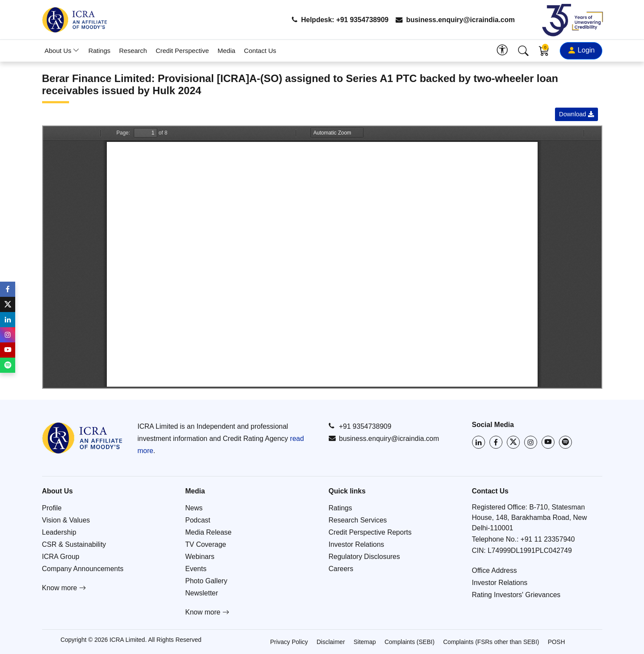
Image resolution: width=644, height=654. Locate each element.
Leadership (59, 532)
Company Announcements (83, 569)
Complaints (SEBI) (409, 642)
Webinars (200, 557)
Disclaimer (331, 642)
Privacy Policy (289, 642)
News (194, 508)
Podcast (198, 520)
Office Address (495, 570)
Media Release (209, 532)
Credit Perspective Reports (370, 532)
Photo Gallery (206, 581)
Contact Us (260, 51)
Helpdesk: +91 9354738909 (340, 20)
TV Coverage (206, 544)
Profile (52, 508)
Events (196, 569)
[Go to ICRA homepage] (82, 438)
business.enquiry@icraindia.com (455, 20)
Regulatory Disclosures (365, 557)
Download (576, 114)
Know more (64, 588)
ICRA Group (61, 557)
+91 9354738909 (360, 426)
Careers (341, 569)
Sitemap (365, 642)
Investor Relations (357, 544)
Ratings (99, 51)
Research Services (358, 520)
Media (226, 51)
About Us (62, 51)
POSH (556, 642)
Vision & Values (66, 520)
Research (133, 51)
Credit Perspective (182, 51)
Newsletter (202, 593)
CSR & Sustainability (74, 544)
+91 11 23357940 (548, 539)
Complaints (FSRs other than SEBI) (491, 642)
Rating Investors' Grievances (516, 595)
